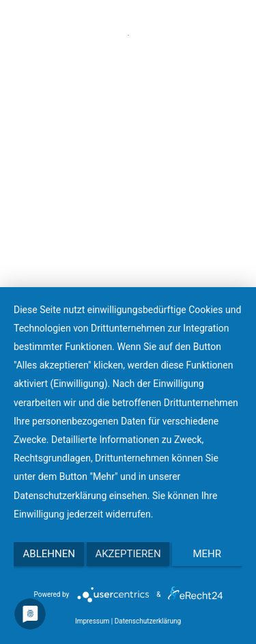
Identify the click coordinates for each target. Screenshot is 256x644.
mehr (208, 554)
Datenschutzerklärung (148, 621)
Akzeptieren (128, 554)
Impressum (92, 621)
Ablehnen (49, 554)
